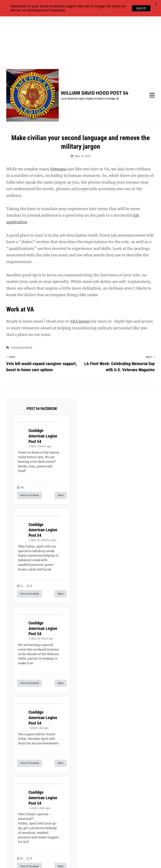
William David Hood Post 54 (95, 43)
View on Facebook (29, 446)
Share (61, 446)
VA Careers (80, 272)
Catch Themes (145, 858)
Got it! (141, 8)
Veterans (58, 120)
